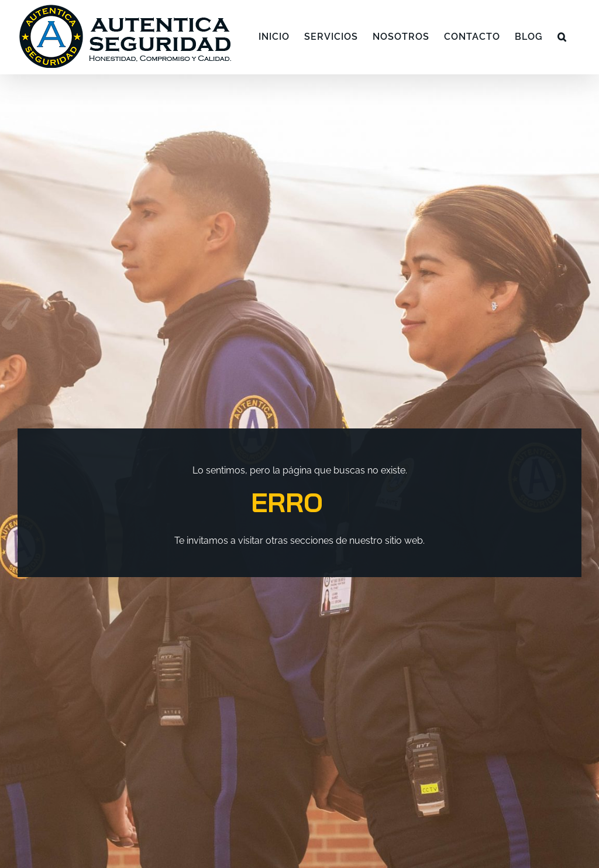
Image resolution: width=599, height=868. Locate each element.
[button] (562, 37)
